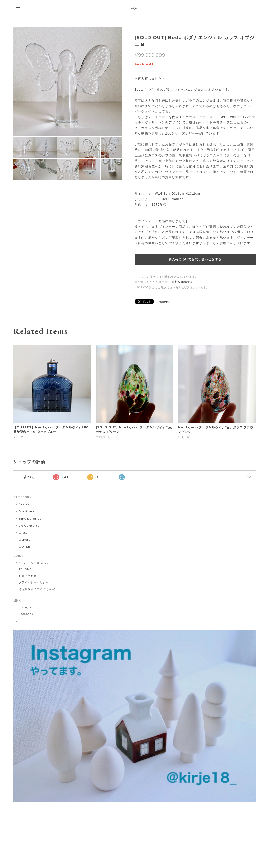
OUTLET (25, 547)
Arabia (24, 504)
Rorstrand (27, 511)
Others (24, 539)
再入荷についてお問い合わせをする (195, 259)
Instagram (26, 607)
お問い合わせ (28, 576)
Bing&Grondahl (32, 518)
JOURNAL (26, 569)
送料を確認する (182, 282)
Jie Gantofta (29, 525)
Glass (23, 533)
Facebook (26, 614)
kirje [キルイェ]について (36, 563)
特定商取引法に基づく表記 (37, 589)
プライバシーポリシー (34, 582)
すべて (29, 477)
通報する (165, 302)
